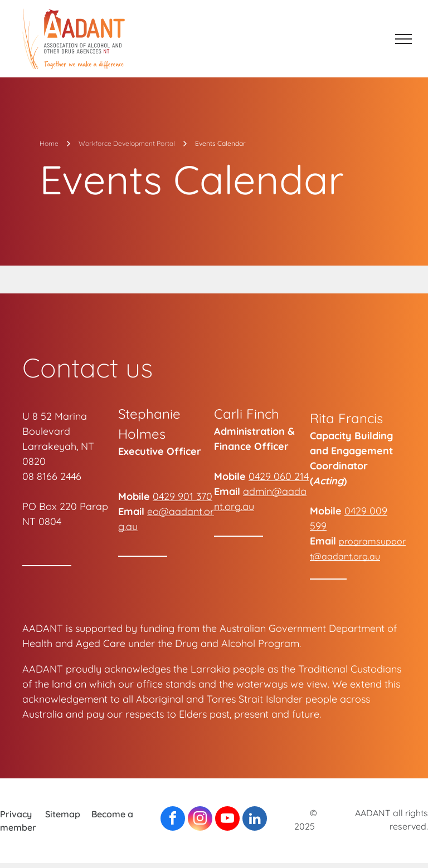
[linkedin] (255, 820)
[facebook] (173, 820)
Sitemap (63, 814)
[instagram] (200, 820)
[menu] (403, 39)
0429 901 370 (183, 496)
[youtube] (227, 820)
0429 (260, 476)
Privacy (16, 814)
